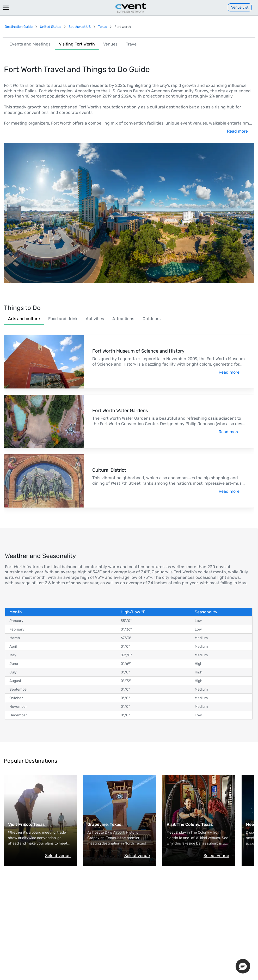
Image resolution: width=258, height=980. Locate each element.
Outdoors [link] (152, 319)
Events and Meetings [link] (30, 44)
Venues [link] (110, 44)
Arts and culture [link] (24, 319)
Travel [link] (132, 44)
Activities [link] (95, 319)
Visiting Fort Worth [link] (77, 44)
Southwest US (80, 27)
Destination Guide (19, 27)
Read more (237, 131)
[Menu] (6, 8)
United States (51, 27)
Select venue (58, 856)
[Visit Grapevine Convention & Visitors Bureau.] (119, 825)
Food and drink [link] (63, 319)
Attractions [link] (123, 319)
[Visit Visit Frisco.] (39, 825)
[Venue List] (240, 7)
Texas (103, 27)
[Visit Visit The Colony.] (198, 825)
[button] (243, 966)
